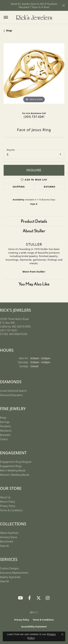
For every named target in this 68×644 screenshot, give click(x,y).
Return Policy (8, 502)
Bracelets (5, 435)
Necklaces (6, 431)
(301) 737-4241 (34, 117)
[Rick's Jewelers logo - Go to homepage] (34, 17)
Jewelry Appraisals (10, 577)
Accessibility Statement (34, 627)
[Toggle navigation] (6, 17)
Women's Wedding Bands (15, 475)
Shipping (19, 187)
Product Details (34, 221)
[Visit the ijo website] (34, 612)
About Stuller (34, 231)
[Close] (64, 6)
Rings (9, 31)
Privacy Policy (8, 506)
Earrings (5, 422)
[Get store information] (14, 334)
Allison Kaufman (9, 533)
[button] (13, 17)
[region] (34, 73)
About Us (5, 497)
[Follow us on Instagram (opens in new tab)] (48, 598)
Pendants (5, 426)
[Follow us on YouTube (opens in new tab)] (20, 598)
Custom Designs (9, 568)
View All (4, 546)
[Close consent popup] (62, 634)
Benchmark (7, 541)
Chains (4, 439)
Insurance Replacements (14, 573)
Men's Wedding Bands (13, 470)
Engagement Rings (11, 466)
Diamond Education (11, 395)
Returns (50, 187)
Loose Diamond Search (13, 391)
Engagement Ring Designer (16, 462)
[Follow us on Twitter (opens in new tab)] (39, 598)
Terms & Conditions (11, 510)
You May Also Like (34, 284)
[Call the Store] (9, 330)
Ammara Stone (9, 537)
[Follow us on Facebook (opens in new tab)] (30, 598)
